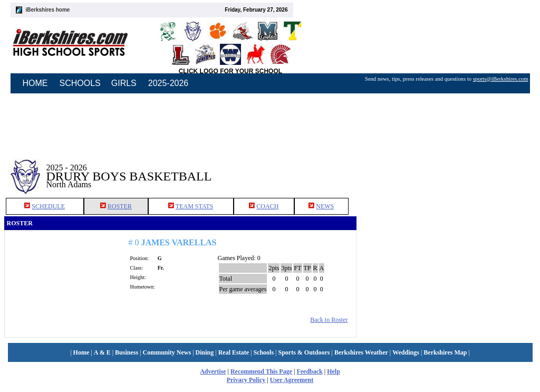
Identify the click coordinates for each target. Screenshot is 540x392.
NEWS (325, 206)
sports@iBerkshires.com (501, 79)
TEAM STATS (194, 206)
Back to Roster (329, 320)
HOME (35, 83)
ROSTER (120, 206)
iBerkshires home (48, 10)
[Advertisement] (446, 168)
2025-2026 (168, 83)
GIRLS (124, 83)
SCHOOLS (80, 83)
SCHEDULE (48, 206)
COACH (267, 206)
